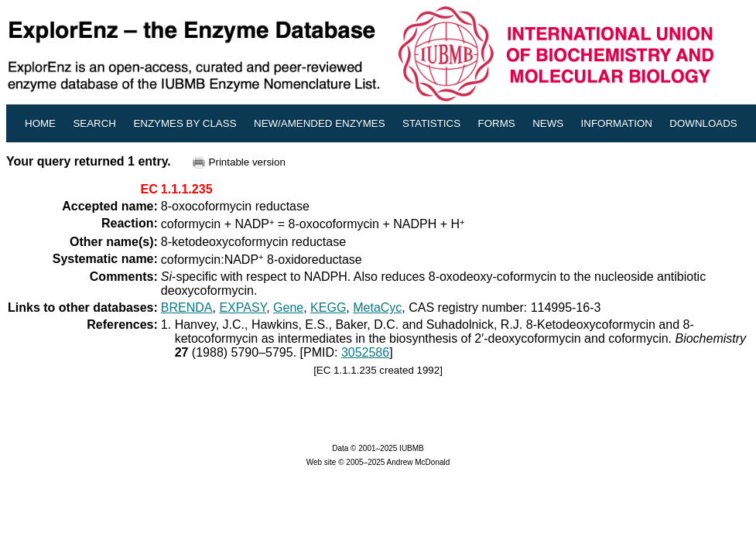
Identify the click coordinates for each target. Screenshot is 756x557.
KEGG (328, 308)
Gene (288, 308)
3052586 (365, 352)
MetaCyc (377, 308)
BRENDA (187, 308)
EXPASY (243, 308)
